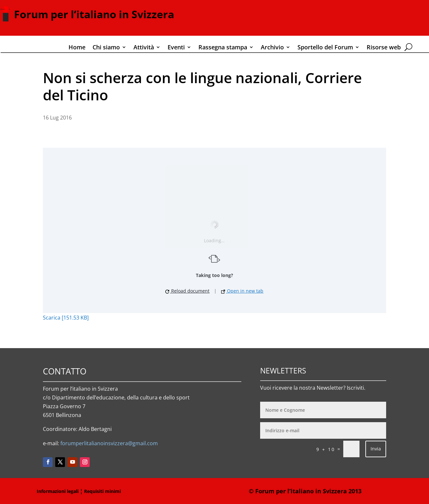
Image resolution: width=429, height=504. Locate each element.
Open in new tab (242, 291)
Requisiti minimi (102, 491)
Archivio (272, 48)
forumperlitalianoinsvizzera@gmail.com (109, 443)
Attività (144, 48)
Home (77, 48)
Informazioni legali (58, 491)
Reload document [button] (187, 291)
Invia (376, 449)
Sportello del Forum (325, 48)
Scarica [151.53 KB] (66, 318)
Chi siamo (106, 48)
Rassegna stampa (223, 48)
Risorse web (384, 48)
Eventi (176, 48)
